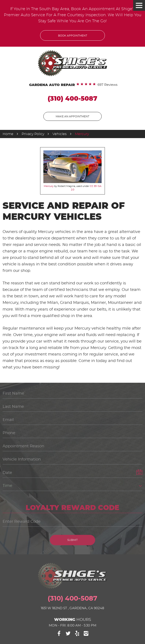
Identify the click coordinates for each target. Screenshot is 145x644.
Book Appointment (73, 36)
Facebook (59, 634)
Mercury (82, 134)
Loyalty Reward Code (72, 508)
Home (8, 134)
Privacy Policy (33, 134)
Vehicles (60, 134)
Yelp (77, 634)
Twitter (68, 634)
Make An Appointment (72, 116)
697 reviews (107, 85)
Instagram (86, 634)
